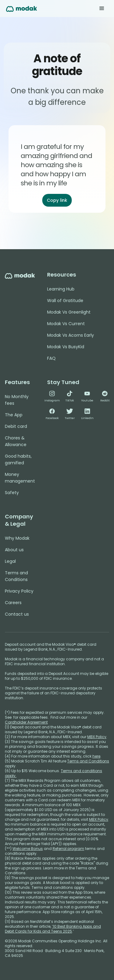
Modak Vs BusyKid (66, 347)
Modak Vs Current (66, 324)
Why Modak (17, 538)
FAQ (51, 358)
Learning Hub (61, 289)
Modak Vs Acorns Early (71, 335)
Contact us (17, 614)
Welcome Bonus (28, 849)
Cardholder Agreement (26, 722)
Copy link (57, 200)
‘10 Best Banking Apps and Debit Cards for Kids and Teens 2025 (53, 929)
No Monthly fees (17, 400)
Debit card (16, 426)
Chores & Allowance (16, 441)
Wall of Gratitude (65, 301)
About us (14, 550)
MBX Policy (97, 737)
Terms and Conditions (16, 576)
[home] (22, 9)
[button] (102, 9)
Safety (12, 493)
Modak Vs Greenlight (69, 312)
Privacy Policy (19, 591)
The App (14, 415)
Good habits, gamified (18, 459)
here (96, 756)
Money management (20, 478)
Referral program (68, 849)
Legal (10, 561)
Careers (13, 603)
